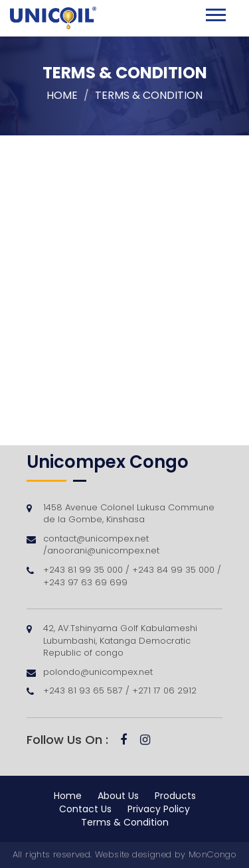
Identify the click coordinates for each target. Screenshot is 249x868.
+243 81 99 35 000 (84, 570)
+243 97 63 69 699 (85, 582)
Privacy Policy (159, 809)
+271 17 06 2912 (163, 690)
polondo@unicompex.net (98, 672)
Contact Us (85, 809)
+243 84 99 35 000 (175, 570)
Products (175, 796)
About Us (118, 796)
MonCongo (212, 854)
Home (62, 95)
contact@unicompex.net (96, 539)
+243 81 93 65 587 (84, 690)
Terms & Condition (125, 822)
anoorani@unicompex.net (103, 550)
